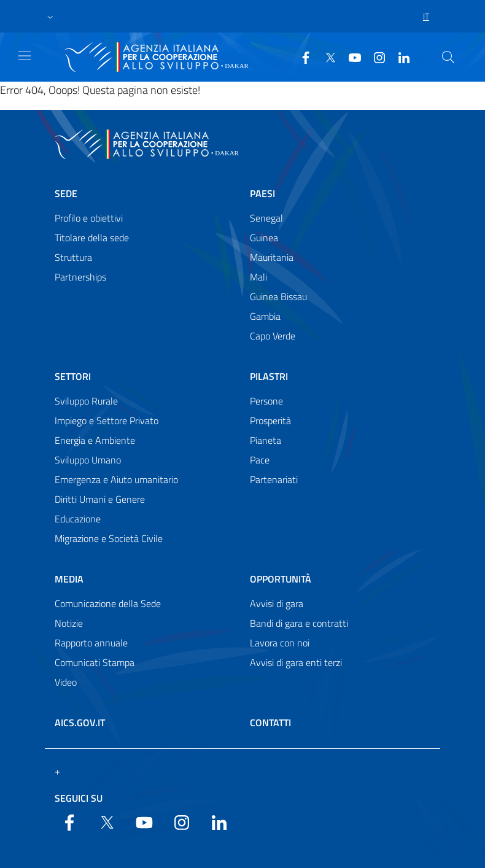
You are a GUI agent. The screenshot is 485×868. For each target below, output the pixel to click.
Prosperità (270, 420)
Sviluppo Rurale (86, 401)
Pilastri (269, 376)
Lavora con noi (280, 643)
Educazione (78, 519)
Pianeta (266, 440)
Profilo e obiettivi (89, 218)
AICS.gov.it (80, 723)
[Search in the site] (448, 57)
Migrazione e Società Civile (109, 538)
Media (69, 579)
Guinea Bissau (278, 296)
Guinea (264, 238)
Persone (266, 401)
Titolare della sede (92, 238)
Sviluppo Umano (88, 460)
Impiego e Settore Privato (107, 420)
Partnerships (80, 277)
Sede (66, 193)
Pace (260, 460)
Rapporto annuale (91, 643)
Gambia (265, 316)
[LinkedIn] (399, 56)
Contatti (270, 723)
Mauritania (272, 257)
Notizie (69, 623)
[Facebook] (301, 56)
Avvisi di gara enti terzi (296, 662)
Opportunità (281, 579)
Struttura (73, 257)
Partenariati (274, 479)
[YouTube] (350, 56)
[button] (50, 17)
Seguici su (79, 798)
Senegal (266, 218)
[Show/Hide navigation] (25, 56)
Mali (258, 277)
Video (66, 682)
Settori (73, 376)
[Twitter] (325, 56)
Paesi (262, 193)
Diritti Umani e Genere (100, 499)
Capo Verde (273, 336)
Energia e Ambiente (95, 440)
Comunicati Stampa (95, 662)
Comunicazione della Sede (108, 603)
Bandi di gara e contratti (299, 623)
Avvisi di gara (277, 603)
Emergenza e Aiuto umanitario (116, 479)
